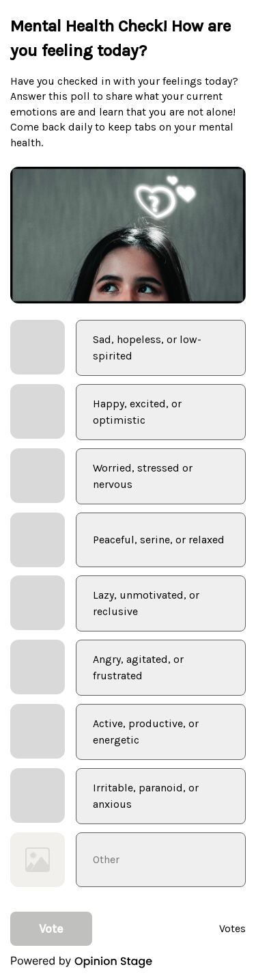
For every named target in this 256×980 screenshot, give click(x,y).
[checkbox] (128, 348)
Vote (51, 929)
